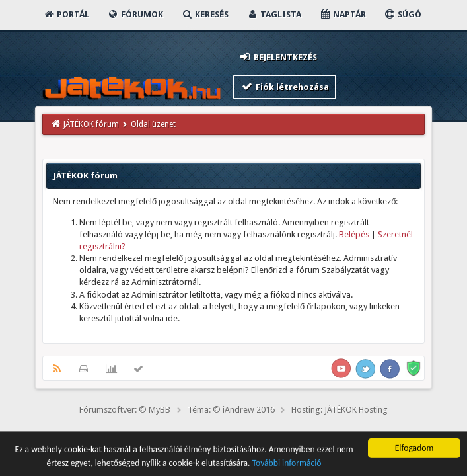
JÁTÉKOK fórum (91, 124)
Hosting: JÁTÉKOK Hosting (340, 410)
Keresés (205, 14)
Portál (66, 14)
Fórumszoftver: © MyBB (125, 410)
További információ (287, 464)
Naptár (342, 14)
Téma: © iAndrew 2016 (231, 410)
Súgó (403, 14)
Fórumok (135, 14)
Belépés (354, 234)
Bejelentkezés (278, 57)
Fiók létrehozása (285, 86)
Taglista (274, 14)
